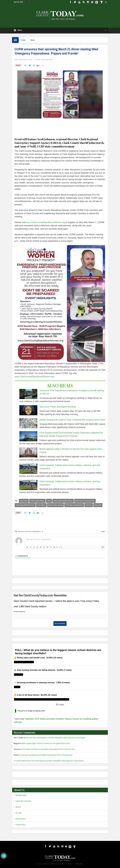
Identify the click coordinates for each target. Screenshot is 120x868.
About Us (18, 807)
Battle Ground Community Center (85, 501)
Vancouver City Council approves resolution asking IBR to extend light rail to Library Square (55, 738)
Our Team (18, 813)
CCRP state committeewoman (74, 505)
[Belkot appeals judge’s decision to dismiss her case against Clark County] (28, 452)
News (33, 40)
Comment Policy (21, 825)
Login (102, 531)
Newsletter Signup (21, 795)
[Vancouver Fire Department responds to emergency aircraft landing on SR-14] (28, 394)
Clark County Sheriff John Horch (25, 505)
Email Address (19, 612)
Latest (49, 501)
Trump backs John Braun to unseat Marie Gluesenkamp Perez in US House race (48, 749)
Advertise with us (21, 819)
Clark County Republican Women (63, 501)
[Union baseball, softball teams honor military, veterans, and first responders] (28, 469)
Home (23, 40)
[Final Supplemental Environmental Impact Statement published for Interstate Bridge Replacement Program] (28, 436)
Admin (70, 864)
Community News (47, 60)
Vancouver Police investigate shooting (58, 407)
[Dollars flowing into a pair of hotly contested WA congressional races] (28, 423)
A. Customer (18, 761)
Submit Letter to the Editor (23, 801)
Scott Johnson (41, 505)
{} (57, 547)
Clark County (24, 501)
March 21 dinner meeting (55, 505)
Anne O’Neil (98, 505)
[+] (61, 547)
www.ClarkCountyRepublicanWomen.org (46, 222)
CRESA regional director (37, 501)
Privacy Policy (79, 864)
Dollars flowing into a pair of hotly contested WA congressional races (72, 420)
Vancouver (89, 505)
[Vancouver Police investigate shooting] (28, 410)
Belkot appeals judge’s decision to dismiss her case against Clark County (46, 743)
